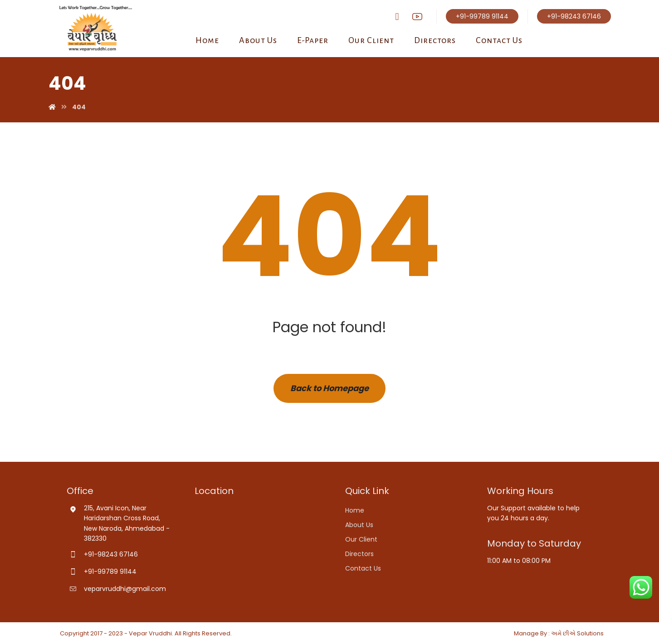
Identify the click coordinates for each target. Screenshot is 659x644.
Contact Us (363, 568)
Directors (359, 554)
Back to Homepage (329, 388)
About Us (359, 525)
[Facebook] (397, 17)
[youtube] (417, 16)
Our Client (361, 539)
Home (355, 510)
